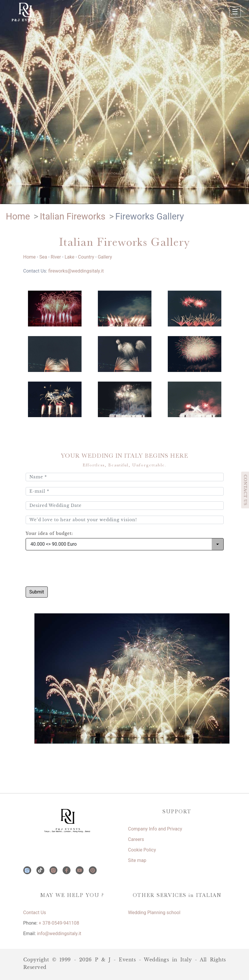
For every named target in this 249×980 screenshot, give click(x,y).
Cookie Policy (142, 850)
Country (86, 257)
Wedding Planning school (154, 913)
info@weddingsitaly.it (59, 934)
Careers (136, 839)
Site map (137, 860)
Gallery (105, 257)
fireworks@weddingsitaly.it (76, 271)
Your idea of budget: (49, 534)
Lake (70, 257)
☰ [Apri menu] (235, 12)
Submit (37, 592)
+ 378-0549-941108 (59, 923)
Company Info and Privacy (155, 829)
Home (30, 257)
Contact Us (35, 913)
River (56, 257)
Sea (43, 257)
